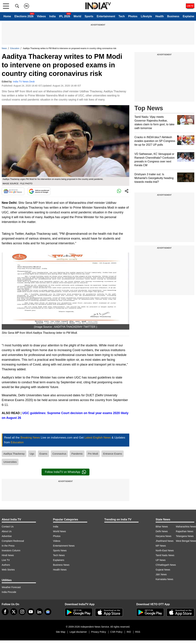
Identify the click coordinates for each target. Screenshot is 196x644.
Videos (41, 16)
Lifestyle (146, 16)
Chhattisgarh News (166, 565)
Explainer (189, 16)
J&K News (161, 574)
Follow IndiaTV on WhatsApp (66, 472)
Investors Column (11, 550)
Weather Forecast (11, 587)
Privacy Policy (99, 632)
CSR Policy (116, 632)
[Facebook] (5, 612)
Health (159, 16)
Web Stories (8, 570)
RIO (129, 632)
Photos (133, 16)
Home (7, 16)
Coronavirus (59, 454)
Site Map (60, 632)
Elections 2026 (24, 16)
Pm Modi (93, 454)
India (52, 16)
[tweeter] (14, 612)
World (77, 16)
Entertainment (106, 16)
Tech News (59, 555)
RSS (138, 632)
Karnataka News (164, 579)
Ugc (32, 454)
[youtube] (31, 612)
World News (59, 531)
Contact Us (8, 527)
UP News (161, 560)
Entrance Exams (113, 454)
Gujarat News (163, 570)
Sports (89, 16)
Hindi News (8, 555)
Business (173, 16)
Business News (61, 565)
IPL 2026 (65, 16)
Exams (43, 454)
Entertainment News (64, 546)
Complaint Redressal (13, 541)
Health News (60, 570)
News (4, 48)
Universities (10, 462)
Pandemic (77, 454)
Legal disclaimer (78, 632)
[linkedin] (39, 612)
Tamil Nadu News (165, 555)
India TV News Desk (24, 82)
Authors (6, 565)
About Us (7, 531)
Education (15, 48)
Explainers (59, 560)
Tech (122, 16)
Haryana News (164, 536)
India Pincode (9, 592)
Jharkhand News (165, 541)
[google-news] (48, 612)
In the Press (8, 546)
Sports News (60, 550)
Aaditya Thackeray (14, 454)
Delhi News (162, 531)
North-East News (165, 550)
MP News (161, 546)
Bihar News (162, 527)
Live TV (6, 560)
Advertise (7, 536)
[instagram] (22, 612)
